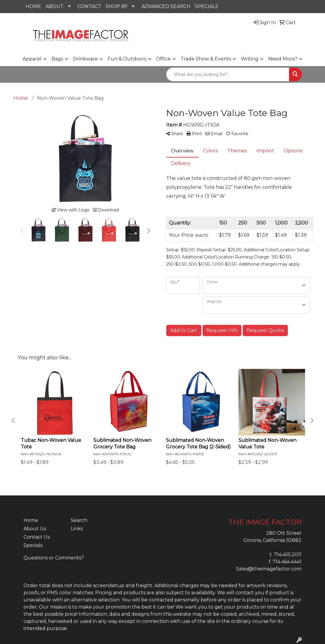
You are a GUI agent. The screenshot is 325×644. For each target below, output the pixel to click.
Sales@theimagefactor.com (269, 569)
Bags (57, 59)
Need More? (283, 59)
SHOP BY (117, 6)
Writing (250, 59)
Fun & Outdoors (127, 59)
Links (77, 529)
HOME (33, 6)
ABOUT (55, 6)
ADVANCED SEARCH (166, 6)
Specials (33, 545)
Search (79, 520)
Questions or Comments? (54, 558)
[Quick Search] (228, 74)
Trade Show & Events (206, 59)
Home (31, 520)
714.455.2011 (288, 555)
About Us (35, 529)
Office (163, 59)
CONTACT (90, 6)
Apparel (32, 59)
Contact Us (37, 537)
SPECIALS (207, 6)
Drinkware (85, 59)
